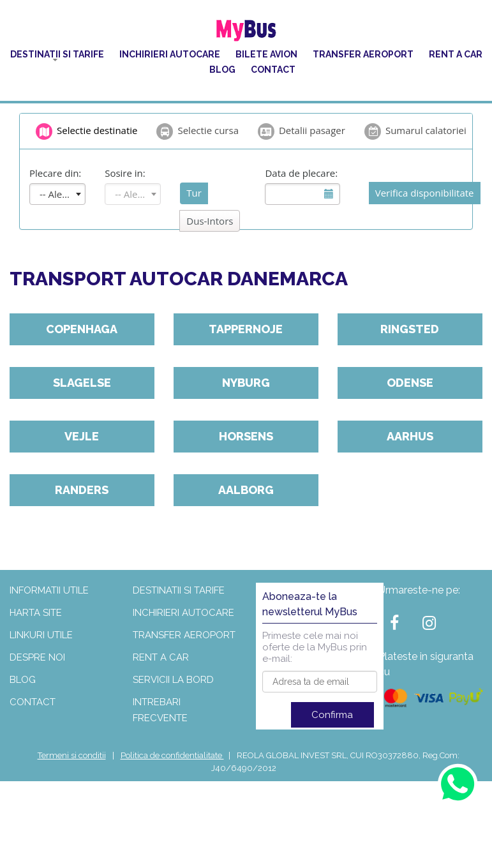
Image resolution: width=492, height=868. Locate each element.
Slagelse (82, 383)
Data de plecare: (301, 173)
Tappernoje (246, 329)
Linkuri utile (41, 635)
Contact (273, 70)
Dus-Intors (210, 221)
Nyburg (246, 383)
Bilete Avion (266, 54)
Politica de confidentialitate (172, 755)
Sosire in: (125, 173)
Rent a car (456, 54)
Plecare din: (55, 173)
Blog (222, 70)
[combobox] (57, 194)
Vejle (82, 436)
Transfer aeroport (363, 54)
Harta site (36, 613)
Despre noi (37, 657)
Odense (410, 383)
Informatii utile (49, 590)
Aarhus (410, 436)
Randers (82, 490)
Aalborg (246, 490)
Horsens (246, 436)
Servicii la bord (173, 680)
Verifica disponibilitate (425, 193)
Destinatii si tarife (57, 54)
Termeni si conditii (72, 755)
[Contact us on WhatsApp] (457, 783)
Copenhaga (82, 329)
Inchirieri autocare (170, 54)
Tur (194, 193)
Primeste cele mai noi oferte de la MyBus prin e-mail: (315, 647)
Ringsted (410, 329)
